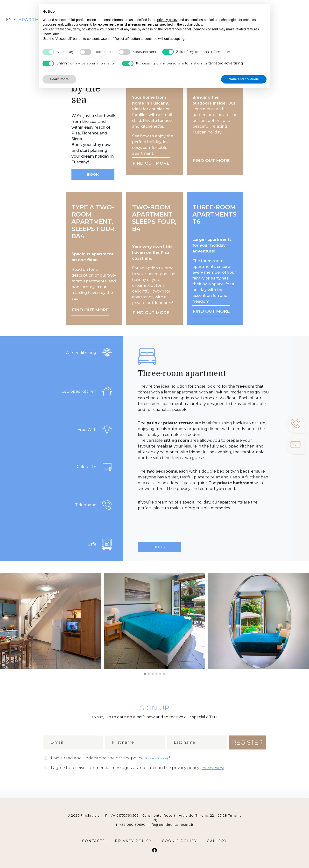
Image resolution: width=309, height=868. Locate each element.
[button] (145, 674)
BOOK (159, 547)
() (156, 758)
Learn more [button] (59, 79)
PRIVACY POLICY (133, 841)
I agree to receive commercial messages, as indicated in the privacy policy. (137, 768)
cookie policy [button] (192, 24)
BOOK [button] (93, 174)
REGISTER (247, 742)
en (9, 20)
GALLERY (217, 841)
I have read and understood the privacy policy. (111, 758)
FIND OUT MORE (151, 163)
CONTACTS (94, 841)
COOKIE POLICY (179, 841)
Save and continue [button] (244, 79)
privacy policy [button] (167, 20)
